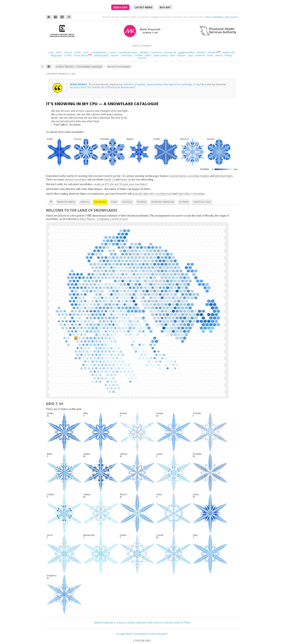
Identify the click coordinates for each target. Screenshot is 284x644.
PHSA (187, 623)
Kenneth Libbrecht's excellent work (152, 194)
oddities (127, 202)
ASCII (59, 52)
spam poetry (161, 55)
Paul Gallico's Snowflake (191, 194)
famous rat (170, 52)
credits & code (202, 202)
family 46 (125, 179)
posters (142, 202)
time (172, 55)
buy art (165, 7)
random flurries (178, 176)
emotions (156, 52)
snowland (100, 202)
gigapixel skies (186, 52)
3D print (184, 202)
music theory (81, 55)
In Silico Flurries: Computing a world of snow (102, 219)
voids (210, 55)
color (86, 52)
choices (68, 52)
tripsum (181, 55)
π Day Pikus (200, 84)
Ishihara (213, 52)
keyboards (229, 52)
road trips (127, 55)
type (190, 55)
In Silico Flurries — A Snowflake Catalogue (79, 67)
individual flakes (224, 176)
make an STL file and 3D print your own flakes (121, 184)
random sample (66, 202)
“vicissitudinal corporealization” (150, 634)
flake (114, 202)
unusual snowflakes (76, 179)
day (51, 52)
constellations (99, 52)
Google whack (124, 634)
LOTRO (68, 55)
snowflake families (199, 176)
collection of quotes (134, 84)
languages (56, 55)
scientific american (163, 202)
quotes (115, 55)
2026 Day (120, 7)
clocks (78, 52)
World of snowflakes (119, 67)
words (219, 55)
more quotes (231, 17)
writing (228, 55)
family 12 (109, 179)
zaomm (142, 58)
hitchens (201, 52)
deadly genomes (128, 52)
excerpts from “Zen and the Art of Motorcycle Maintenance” (103, 87)
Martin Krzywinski (103, 623)
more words (79, 84)
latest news (144, 7)
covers (113, 52)
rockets (139, 55)
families (85, 202)
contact (120, 623)
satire (148, 55)
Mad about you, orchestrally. (208, 17)
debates (144, 52)
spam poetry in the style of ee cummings (169, 84)
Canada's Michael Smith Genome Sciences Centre (154, 623)
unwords (200, 55)
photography (101, 55)
